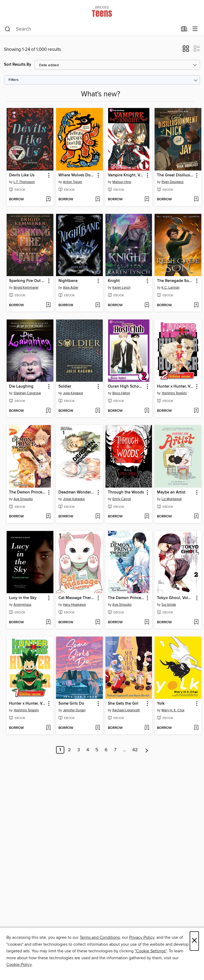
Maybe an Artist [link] (171, 492)
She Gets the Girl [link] (123, 704)
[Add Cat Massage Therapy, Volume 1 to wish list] (98, 622)
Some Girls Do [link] (71, 704)
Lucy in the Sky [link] (23, 598)
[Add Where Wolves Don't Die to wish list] (98, 200)
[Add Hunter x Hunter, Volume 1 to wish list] (48, 728)
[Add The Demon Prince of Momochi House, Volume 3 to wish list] (48, 517)
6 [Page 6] (106, 750)
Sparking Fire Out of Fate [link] (27, 281)
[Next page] (147, 750)
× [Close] (194, 941)
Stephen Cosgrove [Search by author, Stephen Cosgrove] (27, 393)
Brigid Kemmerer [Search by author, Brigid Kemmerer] (26, 288)
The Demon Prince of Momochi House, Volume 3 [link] (27, 492)
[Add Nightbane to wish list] (98, 305)
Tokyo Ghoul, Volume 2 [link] (175, 598)
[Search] (8, 29)
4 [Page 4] (88, 750)
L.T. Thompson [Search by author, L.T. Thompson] (24, 182)
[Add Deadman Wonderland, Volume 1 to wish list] (98, 517)
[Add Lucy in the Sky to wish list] (48, 622)
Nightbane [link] (68, 281)
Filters (14, 80)
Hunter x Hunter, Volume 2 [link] (175, 387)
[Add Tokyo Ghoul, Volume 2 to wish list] (196, 622)
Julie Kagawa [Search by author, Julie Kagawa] (73, 393)
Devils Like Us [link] (22, 175)
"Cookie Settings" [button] (151, 951)
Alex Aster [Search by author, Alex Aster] (71, 288)
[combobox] (91, 29)
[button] (186, 50)
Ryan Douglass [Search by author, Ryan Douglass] (173, 182)
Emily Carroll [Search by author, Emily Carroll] (122, 499)
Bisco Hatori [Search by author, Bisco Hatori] (121, 393)
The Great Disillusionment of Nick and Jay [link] (175, 175)
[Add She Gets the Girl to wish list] (147, 728)
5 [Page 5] (97, 750)
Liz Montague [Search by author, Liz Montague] (172, 499)
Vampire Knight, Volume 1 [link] (126, 175)
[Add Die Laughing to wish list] (48, 411)
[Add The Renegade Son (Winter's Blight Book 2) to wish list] (196, 305)
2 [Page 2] (69, 750)
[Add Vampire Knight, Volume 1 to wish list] (147, 200)
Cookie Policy (19, 965)
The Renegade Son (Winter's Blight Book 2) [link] (175, 281)
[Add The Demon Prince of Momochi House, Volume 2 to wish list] (147, 622)
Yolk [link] (161, 704)
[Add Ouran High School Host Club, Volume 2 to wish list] (147, 411)
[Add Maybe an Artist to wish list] (196, 517)
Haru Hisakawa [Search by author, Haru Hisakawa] (74, 605)
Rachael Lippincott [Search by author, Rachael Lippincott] (126, 710)
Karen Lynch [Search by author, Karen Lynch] (121, 288)
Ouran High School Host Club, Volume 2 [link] (126, 387)
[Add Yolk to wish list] (196, 728)
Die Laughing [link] (21, 387)
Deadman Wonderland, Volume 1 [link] (77, 492)
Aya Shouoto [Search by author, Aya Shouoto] (23, 499)
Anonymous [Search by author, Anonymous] (22, 605)
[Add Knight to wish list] (147, 305)
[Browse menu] (195, 29)
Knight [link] (114, 281)
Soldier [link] (65, 387)
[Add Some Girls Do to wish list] (98, 728)
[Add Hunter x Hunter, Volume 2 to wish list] (196, 411)
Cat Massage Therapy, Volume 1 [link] (77, 598)
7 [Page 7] (115, 750)
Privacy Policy (142, 937)
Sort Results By (18, 65)
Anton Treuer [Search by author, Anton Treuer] (73, 182)
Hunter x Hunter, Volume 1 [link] (27, 704)
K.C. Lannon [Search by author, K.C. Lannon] (171, 288)
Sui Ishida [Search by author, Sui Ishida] (169, 605)
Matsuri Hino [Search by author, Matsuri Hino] (122, 182)
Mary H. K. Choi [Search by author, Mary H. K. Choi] (173, 710)
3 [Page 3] (79, 750)
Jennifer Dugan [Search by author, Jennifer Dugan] (74, 710)
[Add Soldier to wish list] (98, 411)
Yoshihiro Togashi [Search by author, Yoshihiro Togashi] (174, 393)
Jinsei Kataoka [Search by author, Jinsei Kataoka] (74, 499)
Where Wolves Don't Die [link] (77, 175)
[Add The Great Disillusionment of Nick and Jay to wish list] (196, 200)
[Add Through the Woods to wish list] (147, 517)
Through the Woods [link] (126, 492)
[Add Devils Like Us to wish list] (48, 200)
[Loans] (184, 30)
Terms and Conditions (100, 937)
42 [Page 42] (135, 750)
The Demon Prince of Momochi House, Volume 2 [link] (126, 598)
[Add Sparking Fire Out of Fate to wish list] (48, 305)
